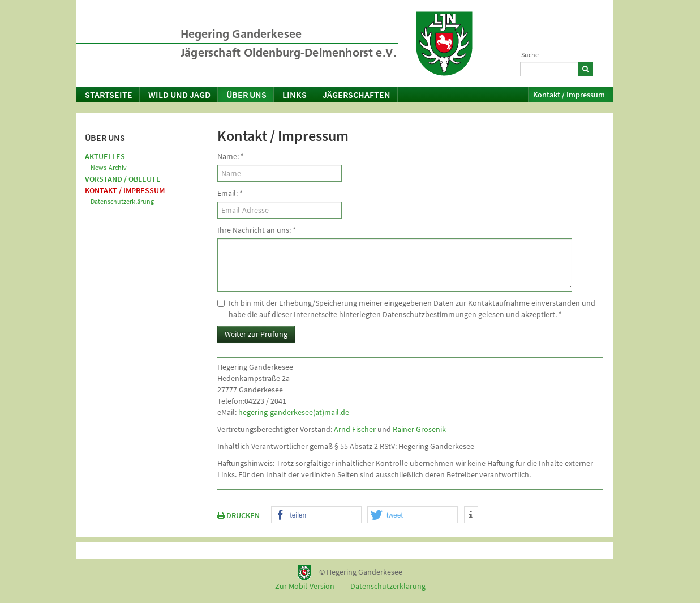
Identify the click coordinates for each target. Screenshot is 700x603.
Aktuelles (105, 156)
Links (295, 95)
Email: (230, 193)
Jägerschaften (357, 95)
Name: (231, 156)
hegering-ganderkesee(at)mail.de (294, 412)
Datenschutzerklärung (122, 201)
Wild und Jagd (179, 95)
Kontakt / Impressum (569, 95)
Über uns (246, 95)
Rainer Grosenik (419, 429)
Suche (530, 55)
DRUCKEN (239, 515)
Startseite (109, 95)
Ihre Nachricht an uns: (257, 230)
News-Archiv (109, 167)
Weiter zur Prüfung (256, 334)
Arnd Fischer (355, 429)
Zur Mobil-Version (305, 586)
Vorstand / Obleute (123, 179)
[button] (316, 515)
